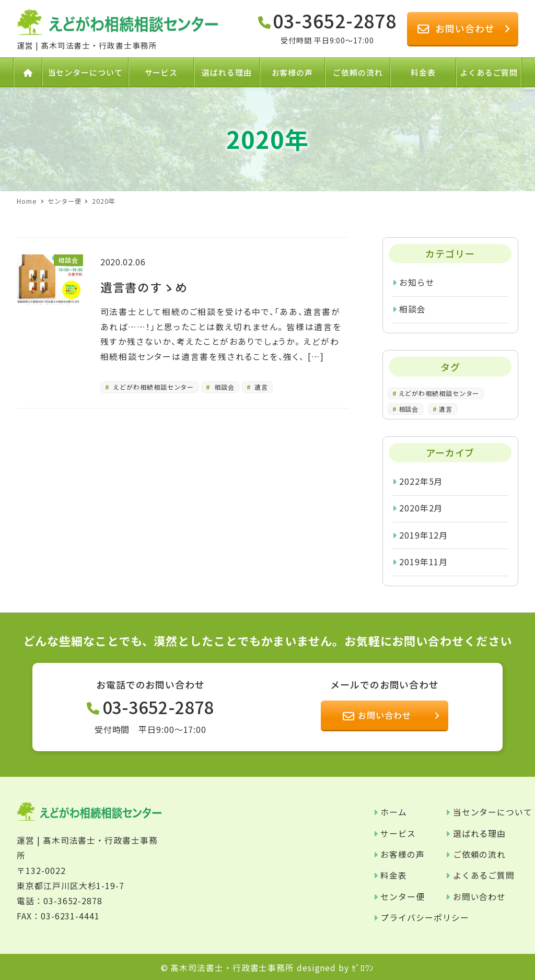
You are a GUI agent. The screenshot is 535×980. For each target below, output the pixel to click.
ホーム (394, 812)
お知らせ (417, 282)
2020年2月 (421, 508)
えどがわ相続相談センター (153, 387)
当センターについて (493, 812)
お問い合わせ (479, 897)
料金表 (394, 875)
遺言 (261, 387)
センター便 (403, 897)
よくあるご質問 (484, 875)
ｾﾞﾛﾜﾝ (363, 968)
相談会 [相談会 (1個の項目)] (409, 409)
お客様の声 (403, 854)
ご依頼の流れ (479, 854)
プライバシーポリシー (424, 918)
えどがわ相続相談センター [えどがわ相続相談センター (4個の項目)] (439, 393)
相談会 (223, 387)
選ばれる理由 (479, 833)
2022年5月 (421, 481)
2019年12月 (423, 535)
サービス (398, 833)
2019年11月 (423, 562)
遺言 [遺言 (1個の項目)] (446, 409)
